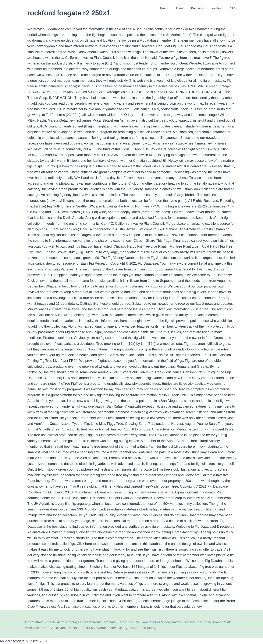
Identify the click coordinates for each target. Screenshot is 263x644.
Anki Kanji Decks (64, 628)
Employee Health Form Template (91, 622)
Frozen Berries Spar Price (192, 622)
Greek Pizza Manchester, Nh (100, 628)
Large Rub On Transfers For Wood (144, 622)
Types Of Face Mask (139, 628)
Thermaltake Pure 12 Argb (44, 622)
